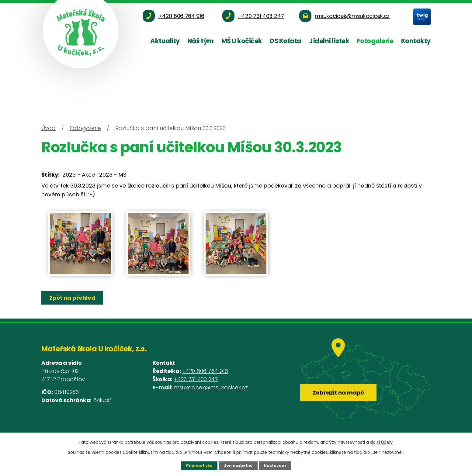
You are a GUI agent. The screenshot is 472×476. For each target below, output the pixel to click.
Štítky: (50, 175)
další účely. (382, 442)
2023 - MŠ (113, 175)
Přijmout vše (199, 466)
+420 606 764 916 (205, 371)
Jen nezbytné (238, 466)
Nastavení (275, 466)
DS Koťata (286, 41)
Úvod (49, 128)
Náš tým (201, 41)
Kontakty (416, 41)
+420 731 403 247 (196, 379)
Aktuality (165, 41)
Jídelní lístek (329, 41)
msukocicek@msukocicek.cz (211, 387)
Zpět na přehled (73, 298)
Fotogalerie (375, 41)
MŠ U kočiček (242, 41)
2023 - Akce (79, 175)
